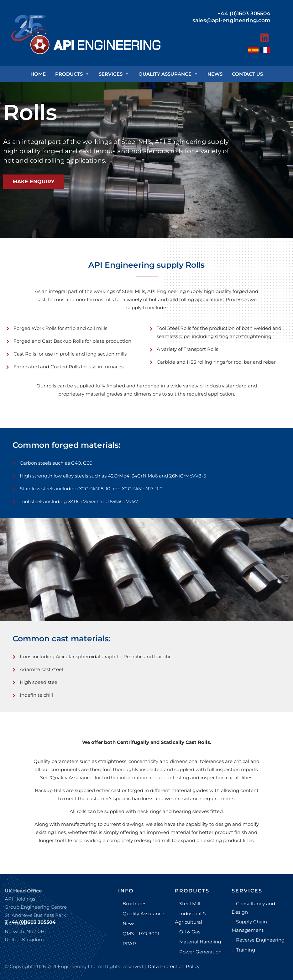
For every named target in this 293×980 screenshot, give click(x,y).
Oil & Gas (190, 932)
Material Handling (200, 942)
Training (246, 950)
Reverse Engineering (260, 940)
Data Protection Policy (174, 966)
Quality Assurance (168, 74)
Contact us (247, 74)
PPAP (129, 944)
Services (114, 74)
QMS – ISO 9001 (141, 934)
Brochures (134, 904)
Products (72, 74)
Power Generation (200, 952)
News (215, 74)
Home (38, 74)
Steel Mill (190, 904)
